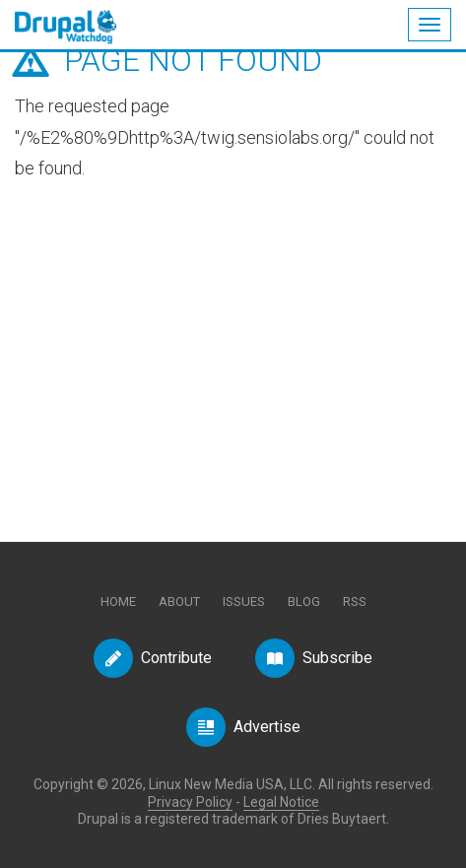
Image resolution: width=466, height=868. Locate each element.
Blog (304, 601)
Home (118, 601)
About (179, 601)
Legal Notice (281, 802)
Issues (244, 601)
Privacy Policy (190, 802)
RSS (355, 601)
